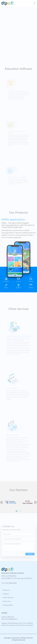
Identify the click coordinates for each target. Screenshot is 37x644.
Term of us (7, 601)
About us (7, 590)
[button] (16, 514)
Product (6, 594)
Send (30, 557)
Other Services (8, 598)
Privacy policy (8, 605)
